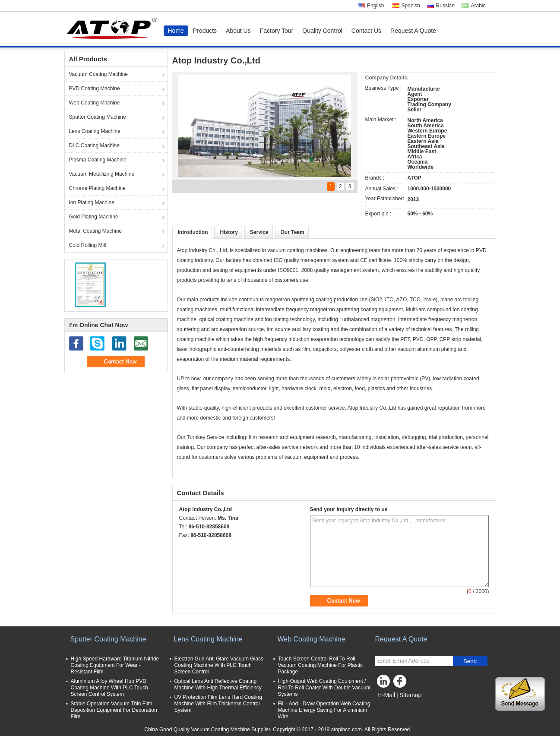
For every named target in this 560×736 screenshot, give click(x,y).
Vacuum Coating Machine (99, 74)
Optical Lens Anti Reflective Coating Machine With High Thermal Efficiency (218, 684)
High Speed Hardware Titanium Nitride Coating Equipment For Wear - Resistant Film (115, 665)
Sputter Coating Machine (98, 117)
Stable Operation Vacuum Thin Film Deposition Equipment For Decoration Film (114, 710)
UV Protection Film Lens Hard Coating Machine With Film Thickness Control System (218, 704)
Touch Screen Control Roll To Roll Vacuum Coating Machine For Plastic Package (321, 665)
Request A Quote (413, 31)
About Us (238, 31)
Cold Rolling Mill (88, 245)
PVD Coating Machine (95, 88)
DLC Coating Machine (94, 145)
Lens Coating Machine (95, 131)
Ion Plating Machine (92, 202)
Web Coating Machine (95, 103)
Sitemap (410, 695)
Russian (445, 6)
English (375, 6)
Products (205, 31)
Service (259, 232)
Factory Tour (277, 31)
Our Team (293, 232)
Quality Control (322, 31)
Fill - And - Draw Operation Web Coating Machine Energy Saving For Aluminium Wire (324, 710)
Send (470, 661)
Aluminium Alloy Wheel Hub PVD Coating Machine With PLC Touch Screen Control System (109, 688)
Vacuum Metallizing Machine (102, 174)
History (229, 232)
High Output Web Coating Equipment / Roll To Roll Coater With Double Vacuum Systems (324, 688)
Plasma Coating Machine (98, 160)
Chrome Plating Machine (97, 188)
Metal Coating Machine (96, 231)
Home (176, 31)
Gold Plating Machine (94, 217)
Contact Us (366, 31)
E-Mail (387, 695)
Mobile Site (391, 706)
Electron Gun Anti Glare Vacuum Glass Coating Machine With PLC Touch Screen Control (219, 665)
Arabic (478, 6)
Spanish (411, 6)
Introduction (193, 232)
